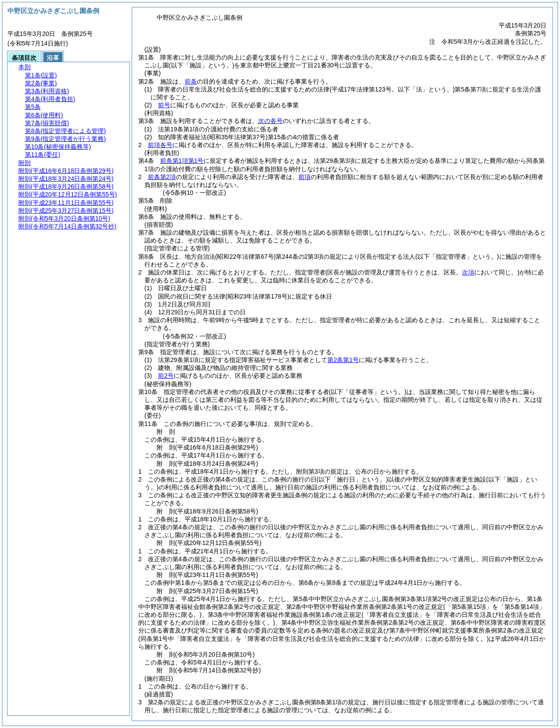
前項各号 (160, 145)
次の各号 (270, 121)
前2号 (166, 376)
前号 (164, 105)
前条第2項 (162, 177)
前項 (304, 177)
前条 (191, 81)
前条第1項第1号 (182, 161)
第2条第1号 (343, 360)
